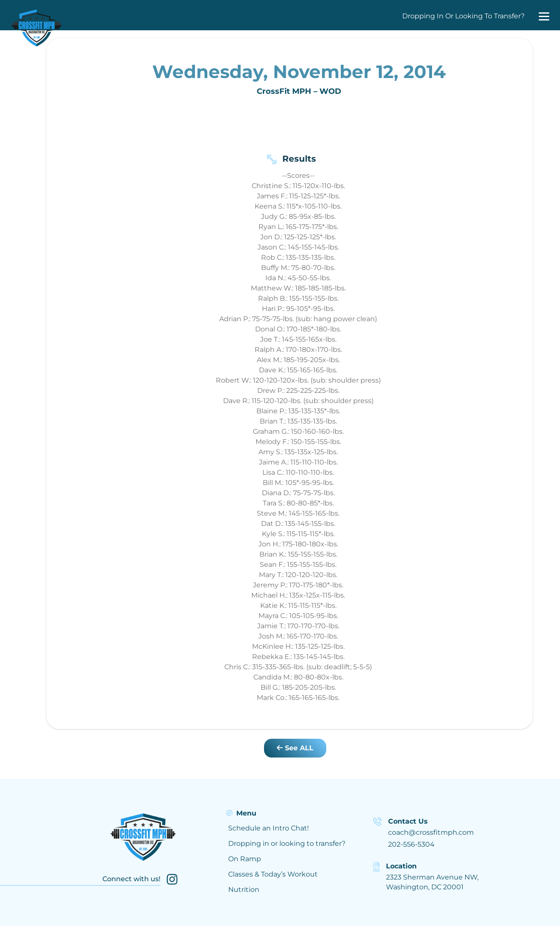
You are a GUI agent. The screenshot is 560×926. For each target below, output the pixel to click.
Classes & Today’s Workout (273, 874)
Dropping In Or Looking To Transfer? (463, 16)
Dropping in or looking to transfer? (287, 843)
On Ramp (245, 859)
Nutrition (244, 890)
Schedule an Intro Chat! (268, 828)
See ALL (295, 748)
